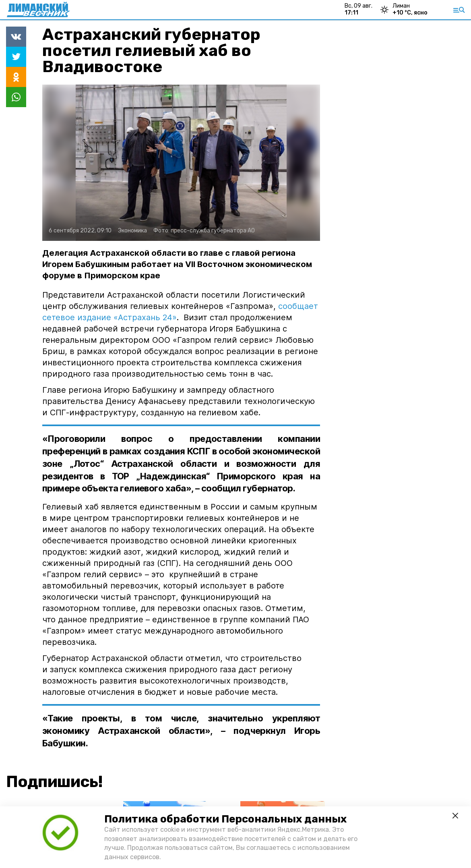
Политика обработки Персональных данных (225, 819)
